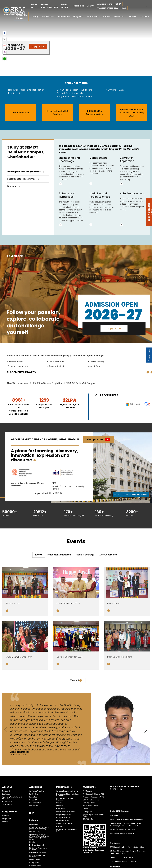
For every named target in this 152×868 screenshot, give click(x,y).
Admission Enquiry (21, 16)
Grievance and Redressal (38, 852)
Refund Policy (34, 797)
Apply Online (38, 46)
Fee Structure (34, 794)
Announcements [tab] (108, 555)
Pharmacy (60, 826)
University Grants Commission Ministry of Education (28, 485)
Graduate (5, 816)
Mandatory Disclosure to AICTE (94, 797)
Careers (86, 809)
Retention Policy (34, 860)
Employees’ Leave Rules (37, 845)
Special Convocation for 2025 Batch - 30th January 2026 (131, 113)
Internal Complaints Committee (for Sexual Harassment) (40, 828)
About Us (34, 6)
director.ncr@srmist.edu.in (126, 861)
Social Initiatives (8, 804)
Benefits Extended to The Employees (37, 856)
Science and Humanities (64, 824)
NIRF (54, 483)
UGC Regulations (89, 803)
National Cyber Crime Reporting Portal (94, 815)
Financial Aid (34, 800)
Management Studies (63, 818)
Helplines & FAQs (35, 803)
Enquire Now (149, 355)
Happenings (78, 6)
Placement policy (35, 866)
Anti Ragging (88, 791)
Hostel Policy (34, 824)
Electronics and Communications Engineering (67, 795)
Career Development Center (65, 812)
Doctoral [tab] (12, 186)
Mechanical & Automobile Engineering (65, 799)
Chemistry (60, 806)
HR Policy (32, 842)
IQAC (124, 8)
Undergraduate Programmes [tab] (24, 172)
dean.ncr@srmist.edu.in (125, 834)
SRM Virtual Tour (89, 819)
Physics (59, 803)
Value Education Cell (108, 8)
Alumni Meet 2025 (115, 90)
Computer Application (64, 815)
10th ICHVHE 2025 (21, 113)
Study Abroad (65, 6)
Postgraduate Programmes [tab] (21, 179)
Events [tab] (39, 555)
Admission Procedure (37, 791)
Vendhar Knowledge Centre (49, 6)
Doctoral (5, 822)
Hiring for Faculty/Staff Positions (58, 113)
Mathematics (61, 809)
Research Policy (35, 832)
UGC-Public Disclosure (91, 800)
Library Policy (34, 863)
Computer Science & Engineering (67, 791)
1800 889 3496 (130, 830)
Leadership (6, 794)
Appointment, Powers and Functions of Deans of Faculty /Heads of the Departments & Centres (39, 837)
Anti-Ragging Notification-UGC (93, 794)
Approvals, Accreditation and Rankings (12, 798)
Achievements (7, 801)
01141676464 (128, 857)
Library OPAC (88, 812)
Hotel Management (63, 821)
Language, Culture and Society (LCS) (66, 830)
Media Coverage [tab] (85, 555)
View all (74, 680)
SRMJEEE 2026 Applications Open (95, 113)
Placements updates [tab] (59, 555)
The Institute (6, 791)
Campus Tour (34, 806)
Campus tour (95, 439)
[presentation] (148, 372)
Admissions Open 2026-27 (109, 4)
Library (91, 6)
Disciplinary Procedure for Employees (38, 849)
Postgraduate (7, 819)
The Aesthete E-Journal (91, 806)
